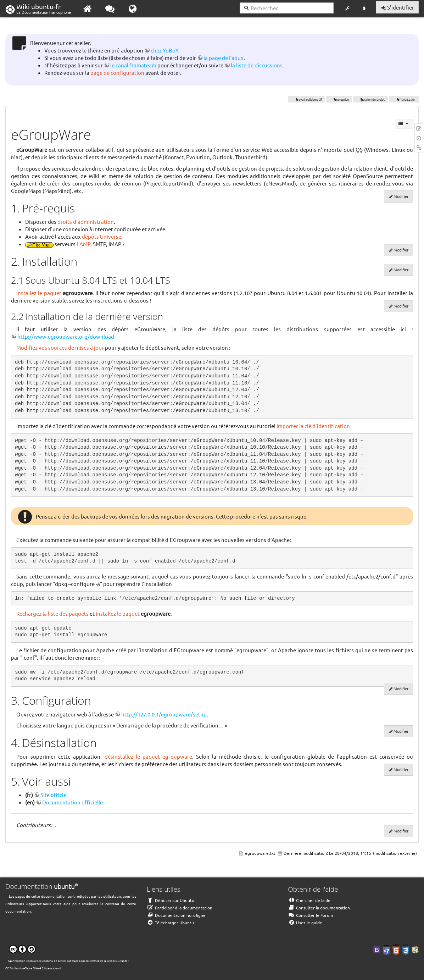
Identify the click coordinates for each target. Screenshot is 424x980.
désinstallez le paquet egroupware (148, 756)
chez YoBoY (164, 50)
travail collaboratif (307, 99)
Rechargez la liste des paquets (52, 613)
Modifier (401, 196)
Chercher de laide (309, 900)
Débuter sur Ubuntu (171, 900)
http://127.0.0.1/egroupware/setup (164, 714)
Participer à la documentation (180, 908)
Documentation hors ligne (176, 915)
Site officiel (54, 795)
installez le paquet (118, 613)
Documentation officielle (72, 802)
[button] (347, 9)
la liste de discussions (257, 65)
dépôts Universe (102, 236)
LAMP (83, 244)
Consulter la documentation (319, 908)
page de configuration (117, 73)
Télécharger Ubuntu (170, 923)
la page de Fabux (224, 58)
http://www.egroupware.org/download (66, 336)
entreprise (339, 99)
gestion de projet (371, 99)
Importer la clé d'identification (313, 426)
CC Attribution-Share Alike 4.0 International (33, 968)
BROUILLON (404, 99)
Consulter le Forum (310, 915)
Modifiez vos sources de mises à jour (60, 347)
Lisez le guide (305, 923)
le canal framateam (133, 65)
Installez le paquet (39, 293)
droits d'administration (86, 222)
